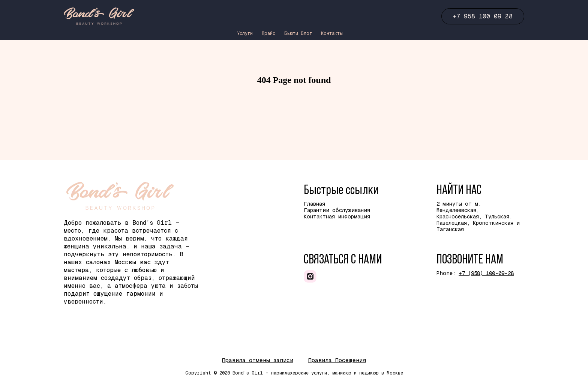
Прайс (268, 33)
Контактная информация (337, 217)
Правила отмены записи (258, 360)
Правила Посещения (337, 360)
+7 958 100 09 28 (483, 16)
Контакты (332, 33)
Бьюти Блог (298, 33)
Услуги (245, 33)
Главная (314, 204)
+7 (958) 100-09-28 (486, 273)
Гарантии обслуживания (337, 210)
